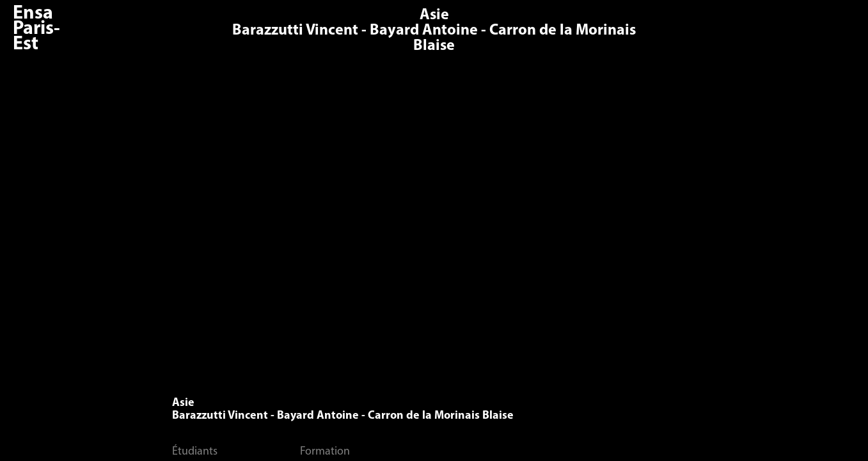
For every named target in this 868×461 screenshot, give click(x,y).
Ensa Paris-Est (36, 29)
